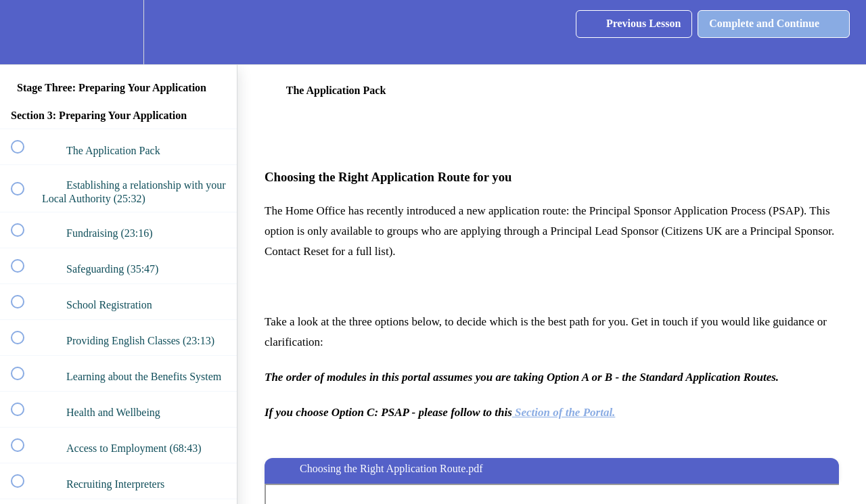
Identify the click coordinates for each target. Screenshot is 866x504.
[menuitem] (118, 32)
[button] (25, 32)
